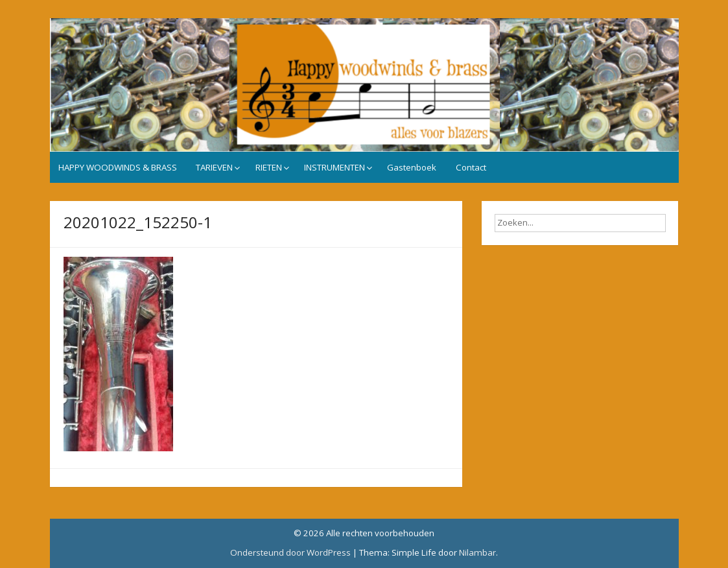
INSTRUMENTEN (335, 167)
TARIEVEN (214, 167)
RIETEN (269, 167)
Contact (471, 167)
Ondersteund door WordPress (290, 552)
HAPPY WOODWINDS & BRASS (118, 167)
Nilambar (477, 552)
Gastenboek (412, 167)
